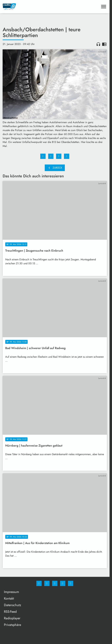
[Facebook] (39, 583)
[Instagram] (47, 583)
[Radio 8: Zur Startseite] (29, 7)
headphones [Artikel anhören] (98, 44)
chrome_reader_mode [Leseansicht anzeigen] (104, 44)
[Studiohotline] (63, 583)
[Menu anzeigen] (104, 7)
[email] (71, 583)
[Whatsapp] (55, 583)
